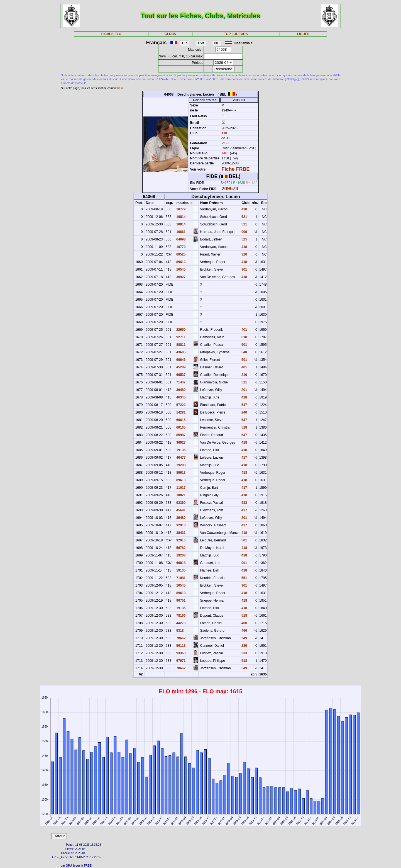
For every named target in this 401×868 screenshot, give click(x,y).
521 (244, 217)
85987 (181, 435)
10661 (181, 232)
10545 (181, 269)
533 (244, 503)
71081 (181, 578)
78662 (181, 638)
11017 (181, 488)
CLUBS (170, 34)
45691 (181, 510)
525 (244, 239)
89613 (181, 262)
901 (244, 563)
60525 (181, 254)
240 (244, 412)
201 (244, 390)
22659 (181, 330)
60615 (181, 420)
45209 (181, 367)
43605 (181, 352)
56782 (181, 548)
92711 (181, 337)
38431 (181, 533)
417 (244, 458)
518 (244, 427)
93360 (181, 503)
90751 (181, 600)
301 (244, 269)
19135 (181, 450)
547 (244, 405)
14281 (181, 412)
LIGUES (303, 34)
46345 (181, 397)
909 (244, 232)
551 (244, 578)
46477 (181, 458)
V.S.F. (226, 143)
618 (244, 337)
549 (244, 638)
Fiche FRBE (235, 169)
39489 (181, 390)
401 (244, 330)
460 (244, 623)
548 (244, 352)
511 (244, 382)
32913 (181, 525)
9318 (180, 631)
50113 (181, 646)
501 (244, 345)
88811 (181, 345)
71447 (181, 382)
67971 (181, 661)
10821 (181, 495)
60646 (181, 360)
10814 (181, 217)
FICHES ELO (111, 34)
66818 (181, 563)
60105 (181, 427)
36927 (181, 277)
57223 (181, 405)
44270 (181, 623)
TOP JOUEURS (236, 34)
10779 (181, 209)
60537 (181, 375)
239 (244, 646)
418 (224, 133)
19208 (181, 465)
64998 (181, 239)
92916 (181, 540)
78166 (181, 616)
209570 (230, 189)
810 (244, 254)
